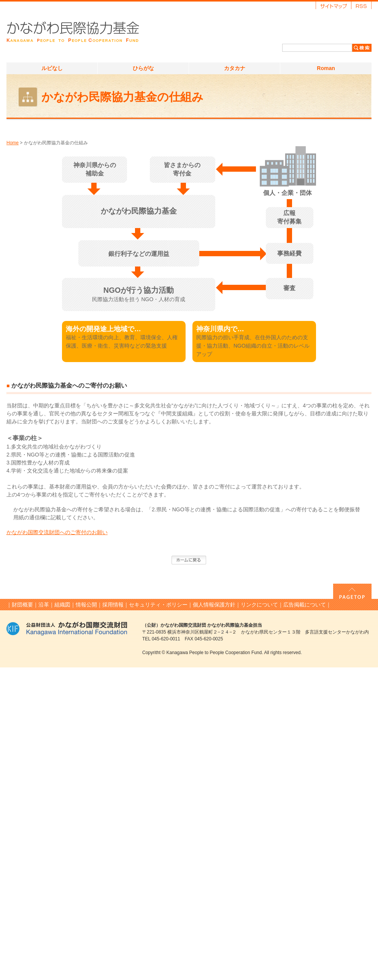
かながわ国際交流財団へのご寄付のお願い (57, 532)
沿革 (44, 605)
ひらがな (143, 68)
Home (13, 143)
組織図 (62, 605)
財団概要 (22, 605)
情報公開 (86, 605)
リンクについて (259, 605)
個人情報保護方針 (214, 605)
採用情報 (113, 605)
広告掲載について (305, 605)
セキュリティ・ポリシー (158, 605)
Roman (326, 68)
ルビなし (52, 68)
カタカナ (235, 68)
